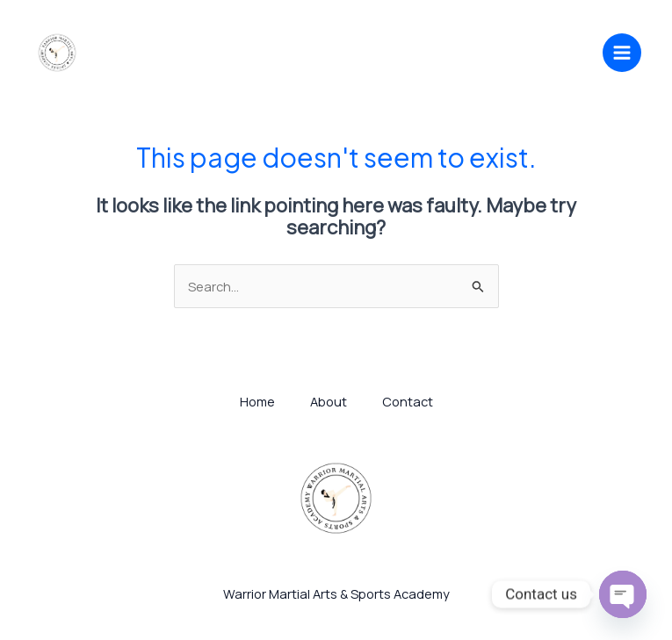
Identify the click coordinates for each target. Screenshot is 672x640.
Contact (408, 401)
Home (257, 401)
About (329, 401)
